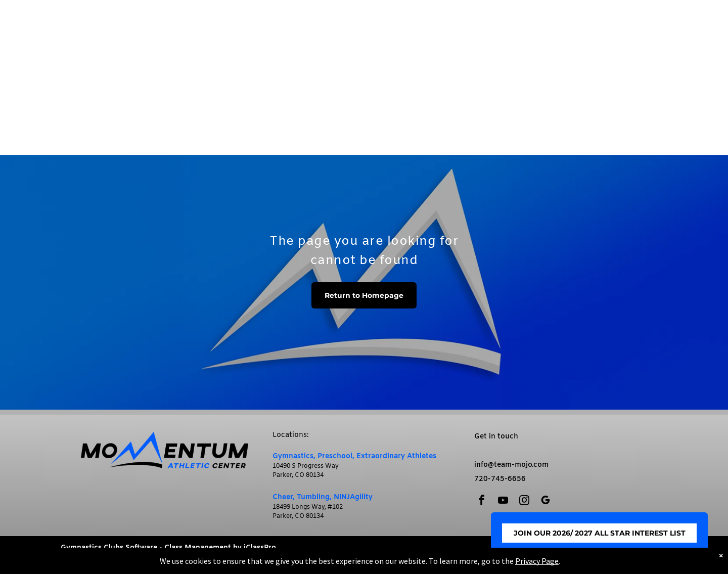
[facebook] (482, 501)
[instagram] (524, 501)
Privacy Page (537, 561)
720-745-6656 (500, 479)
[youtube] (503, 501)
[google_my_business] (545, 501)
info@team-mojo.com (511, 465)
